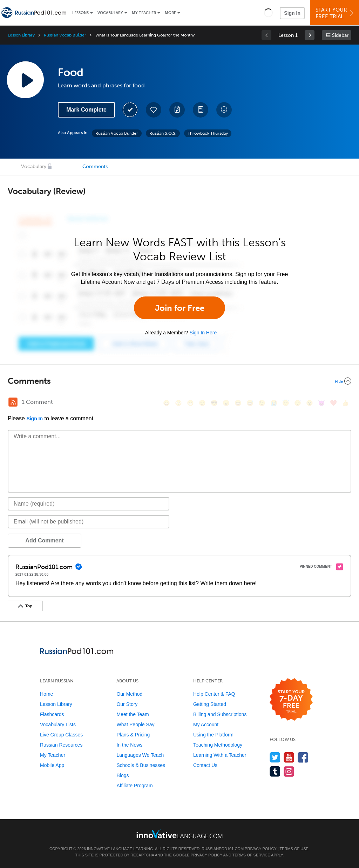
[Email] (89, 522)
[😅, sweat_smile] (250, 403)
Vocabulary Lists (58, 725)
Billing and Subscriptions (220, 714)
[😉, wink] (262, 403)
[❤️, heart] (333, 403)
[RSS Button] (13, 402)
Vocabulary (110, 13)
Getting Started (210, 704)
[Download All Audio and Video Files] (224, 110)
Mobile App (52, 765)
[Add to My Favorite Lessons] (154, 110)
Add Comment (44, 540)
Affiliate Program (134, 786)
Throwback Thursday (208, 133)
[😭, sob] (274, 403)
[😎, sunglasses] (214, 403)
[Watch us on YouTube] (289, 757)
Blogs (123, 775)
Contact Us (205, 765)
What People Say (135, 725)
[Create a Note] (177, 110)
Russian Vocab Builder (65, 35)
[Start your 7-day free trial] (291, 700)
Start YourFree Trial (336, 13)
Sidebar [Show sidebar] (340, 35)
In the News (129, 745)
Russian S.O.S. (163, 133)
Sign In (292, 13)
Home (46, 694)
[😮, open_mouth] (310, 403)
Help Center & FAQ (214, 694)
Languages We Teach (140, 755)
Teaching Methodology (218, 745)
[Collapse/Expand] (179, 381)
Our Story (127, 704)
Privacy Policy (260, 849)
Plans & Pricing (133, 735)
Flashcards (52, 714)
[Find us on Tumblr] (275, 771)
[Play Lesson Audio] (25, 80)
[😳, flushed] (178, 403)
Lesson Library (21, 35)
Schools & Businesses (141, 765)
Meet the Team (133, 714)
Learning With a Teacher (220, 755)
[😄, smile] (167, 403)
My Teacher (144, 13)
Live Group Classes (61, 735)
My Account (206, 725)
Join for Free (180, 308)
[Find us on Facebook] (303, 757)
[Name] (89, 504)
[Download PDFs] (201, 110)
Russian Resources (61, 745)
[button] (268, 13)
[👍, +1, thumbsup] (345, 403)
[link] (310, 35)
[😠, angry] (226, 403)
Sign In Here (203, 333)
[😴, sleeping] (298, 403)
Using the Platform (213, 735)
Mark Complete (86, 110)
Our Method (129, 694)
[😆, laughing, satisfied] (238, 403)
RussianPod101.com (223, 849)
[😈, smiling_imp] (321, 403)
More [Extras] (170, 13)
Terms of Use (294, 849)
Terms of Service (251, 855)
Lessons (80, 13)
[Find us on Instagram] (289, 771)
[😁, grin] (190, 403)
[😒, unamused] (202, 403)
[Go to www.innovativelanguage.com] (179, 834)
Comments (95, 166)
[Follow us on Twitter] (275, 757)
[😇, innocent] (286, 403)
